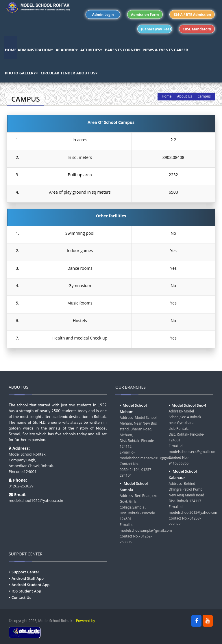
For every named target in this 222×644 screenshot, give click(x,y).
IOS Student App (26, 591)
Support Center (25, 572)
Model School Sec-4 (189, 405)
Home (167, 96)
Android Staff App (28, 578)
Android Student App (30, 585)
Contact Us (21, 597)
